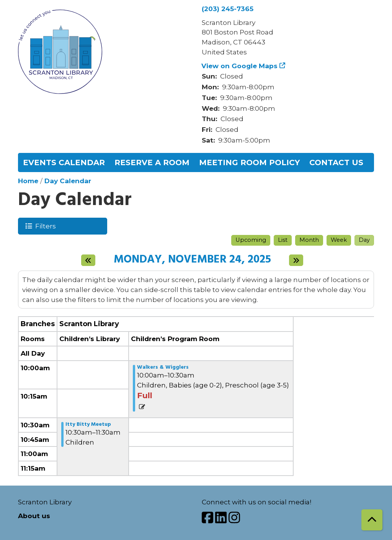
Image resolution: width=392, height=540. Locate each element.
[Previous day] (88, 260)
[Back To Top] (372, 520)
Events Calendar (64, 162)
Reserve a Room (152, 162)
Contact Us (336, 162)
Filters (45, 226)
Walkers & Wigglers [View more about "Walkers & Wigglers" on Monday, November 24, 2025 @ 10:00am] (163, 368)
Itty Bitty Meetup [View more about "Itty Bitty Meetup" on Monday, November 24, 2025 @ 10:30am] (88, 425)
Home (28, 181)
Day (364, 240)
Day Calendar (68, 181)
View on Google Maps (240, 66)
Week (339, 240)
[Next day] (296, 260)
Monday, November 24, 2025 (192, 260)
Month (309, 240)
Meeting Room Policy (249, 162)
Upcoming (251, 240)
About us (34, 516)
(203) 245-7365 (228, 9)
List (283, 240)
